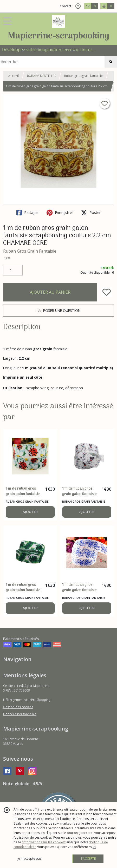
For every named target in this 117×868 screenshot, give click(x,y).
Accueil (14, 76)
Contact (66, 6)
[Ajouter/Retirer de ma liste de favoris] (107, 292)
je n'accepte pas (29, 859)
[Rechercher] (111, 62)
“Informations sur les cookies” (44, 842)
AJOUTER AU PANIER (50, 292)
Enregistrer (60, 213)
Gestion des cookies (18, 707)
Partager (28, 213)
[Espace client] (78, 6)
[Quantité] (13, 270)
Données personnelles (20, 714)
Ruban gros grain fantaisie (83, 76)
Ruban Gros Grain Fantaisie (30, 251)
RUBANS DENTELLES (41, 76)
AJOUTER (30, 512)
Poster (91, 213)
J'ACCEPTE (88, 859)
